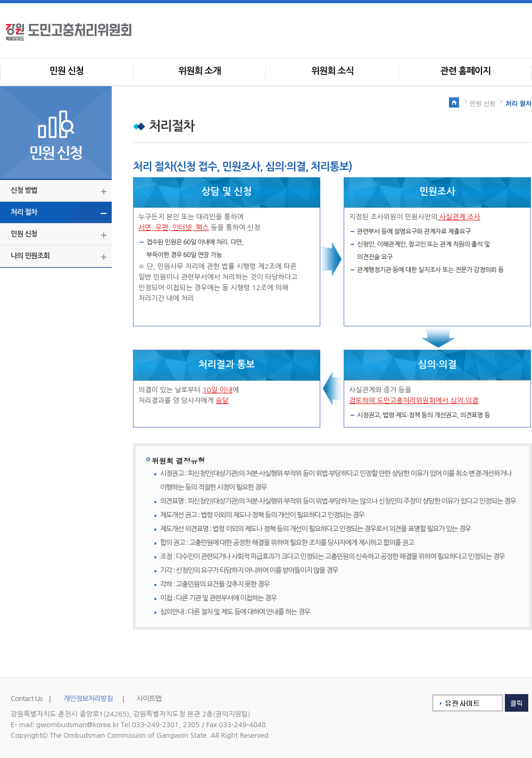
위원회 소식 (332, 71)
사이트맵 (149, 699)
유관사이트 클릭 (473, 703)
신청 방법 (24, 190)
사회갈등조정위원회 (85, 32)
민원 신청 (66, 71)
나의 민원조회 (30, 256)
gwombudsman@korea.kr (78, 725)
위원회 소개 (199, 71)
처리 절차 (24, 212)
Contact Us (26, 699)
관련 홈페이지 (466, 71)
